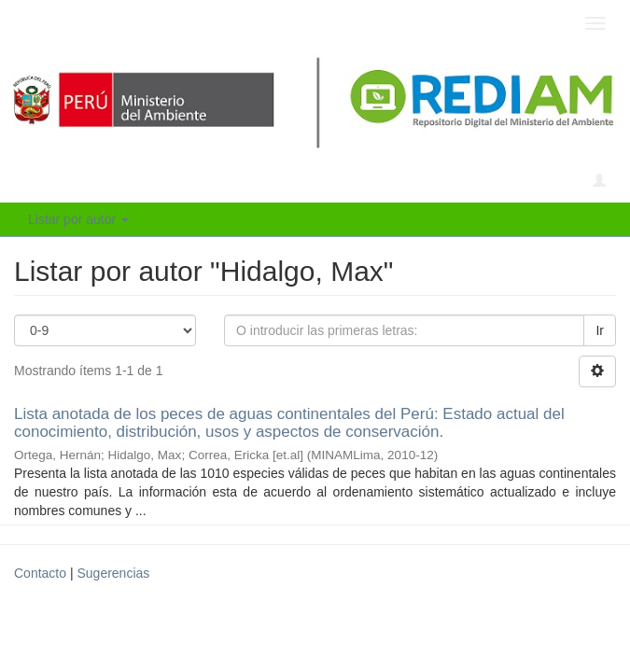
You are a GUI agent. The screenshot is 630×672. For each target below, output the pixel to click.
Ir (600, 330)
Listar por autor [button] (78, 219)
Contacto (40, 573)
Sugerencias (113, 573)
